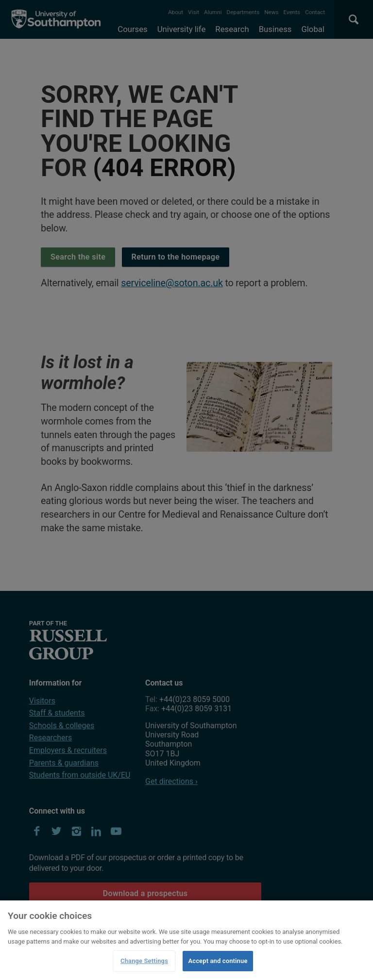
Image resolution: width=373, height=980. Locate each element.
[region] (186, 940)
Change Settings (144, 961)
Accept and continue (218, 961)
